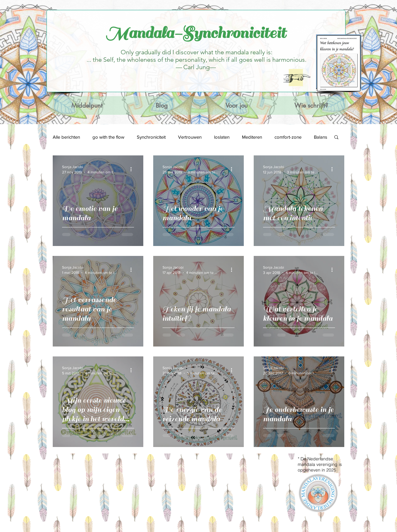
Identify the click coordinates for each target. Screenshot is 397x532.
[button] (336, 138)
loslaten (222, 137)
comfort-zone (288, 137)
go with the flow (108, 137)
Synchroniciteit (151, 137)
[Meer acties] (133, 169)
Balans (321, 137)
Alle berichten (66, 137)
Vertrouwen (190, 137)
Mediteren (252, 137)
